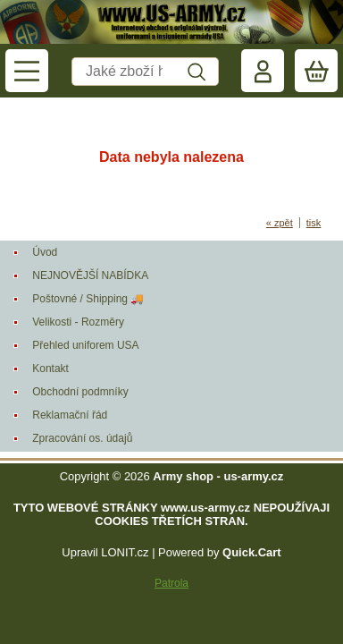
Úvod (45, 252)
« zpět (280, 223)
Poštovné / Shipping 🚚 (88, 299)
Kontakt (50, 369)
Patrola (171, 583)
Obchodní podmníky (80, 392)
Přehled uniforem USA (85, 345)
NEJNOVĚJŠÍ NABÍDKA (90, 275)
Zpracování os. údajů (82, 438)
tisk (314, 223)
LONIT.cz (125, 552)
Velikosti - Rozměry (78, 322)
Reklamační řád (70, 415)
